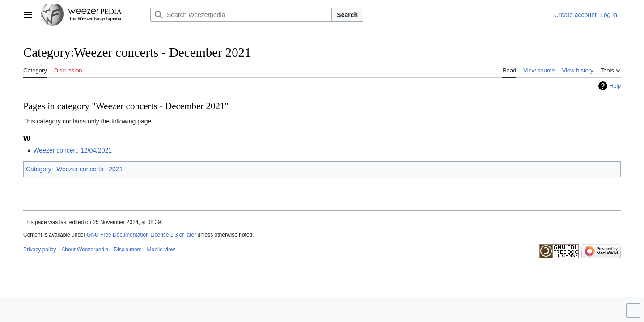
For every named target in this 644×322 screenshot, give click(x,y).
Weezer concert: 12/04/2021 (72, 150)
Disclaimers (128, 250)
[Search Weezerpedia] (241, 15)
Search (347, 15)
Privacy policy (40, 250)
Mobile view (161, 250)
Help (615, 86)
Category (39, 169)
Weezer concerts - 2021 (89, 169)
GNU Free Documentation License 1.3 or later (141, 235)
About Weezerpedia (85, 250)
